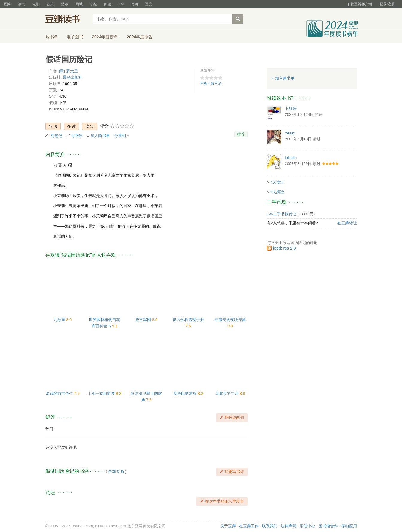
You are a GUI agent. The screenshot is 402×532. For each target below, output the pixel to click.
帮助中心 (307, 526)
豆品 (149, 4)
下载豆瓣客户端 (359, 4)
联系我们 (270, 526)
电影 (36, 4)
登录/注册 (387, 4)
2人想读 (277, 192)
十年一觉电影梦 (102, 394)
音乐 (50, 4)
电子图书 (75, 37)
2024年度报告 (140, 37)
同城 (79, 4)
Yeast (290, 133)
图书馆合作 (328, 526)
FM (121, 4)
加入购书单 (100, 136)
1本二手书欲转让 (282, 214)
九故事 (60, 320)
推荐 (241, 134)
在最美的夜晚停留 (230, 320)
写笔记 (56, 136)
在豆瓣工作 (249, 526)
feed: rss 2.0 (285, 248)
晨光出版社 (73, 77)
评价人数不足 (211, 84)
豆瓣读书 (67, 20)
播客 (65, 4)
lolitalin (291, 158)
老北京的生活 (227, 394)
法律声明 (289, 526)
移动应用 (349, 526)
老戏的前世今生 (60, 394)
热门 (49, 429)
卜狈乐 (291, 109)
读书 (22, 4)
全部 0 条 (116, 471)
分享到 (120, 136)
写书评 (76, 136)
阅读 (108, 4)
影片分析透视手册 (188, 320)
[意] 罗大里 (68, 71)
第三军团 (144, 320)
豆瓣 (7, 4)
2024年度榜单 (105, 37)
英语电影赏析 (186, 394)
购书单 (52, 37)
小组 (93, 4)
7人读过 (277, 182)
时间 (134, 4)
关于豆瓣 (228, 526)
